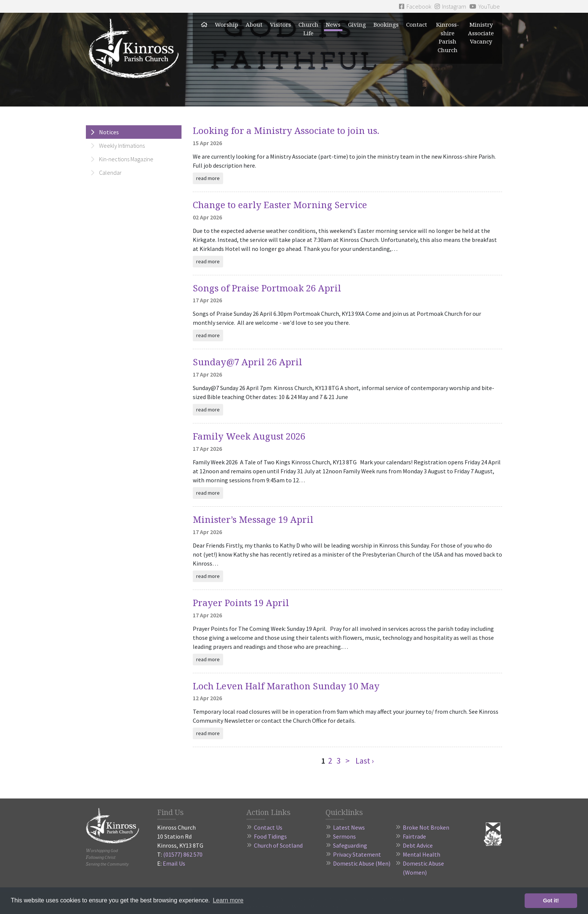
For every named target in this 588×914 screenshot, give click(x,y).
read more (208, 178)
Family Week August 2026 (249, 436)
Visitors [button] (280, 24)
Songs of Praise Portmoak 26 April (267, 288)
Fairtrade (414, 836)
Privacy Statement (357, 854)
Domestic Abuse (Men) (362, 863)
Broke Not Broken (426, 827)
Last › (365, 761)
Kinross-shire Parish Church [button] (448, 37)
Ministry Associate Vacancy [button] (481, 33)
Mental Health (421, 854)
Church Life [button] (308, 29)
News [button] (333, 24)
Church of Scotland (278, 845)
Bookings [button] (386, 24)
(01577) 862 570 (183, 854)
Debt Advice (418, 845)
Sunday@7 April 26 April (247, 362)
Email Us (174, 863)
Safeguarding (350, 845)
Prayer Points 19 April (241, 603)
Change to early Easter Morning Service (280, 205)
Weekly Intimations (122, 146)
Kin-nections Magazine (126, 159)
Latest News (349, 827)
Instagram (450, 6)
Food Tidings (270, 836)
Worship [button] (226, 24)
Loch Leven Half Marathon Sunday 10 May (286, 686)
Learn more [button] (228, 900)
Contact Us (268, 827)
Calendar (110, 173)
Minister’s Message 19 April (253, 519)
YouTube (485, 6)
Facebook (415, 6)
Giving (357, 24)
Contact (417, 24)
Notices (109, 132)
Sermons (344, 836)
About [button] (254, 24)
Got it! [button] (551, 900)
